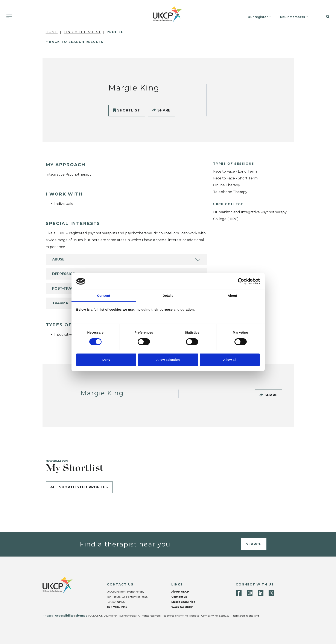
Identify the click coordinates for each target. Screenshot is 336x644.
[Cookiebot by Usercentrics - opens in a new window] (241, 281)
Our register (258, 17)
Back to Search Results (76, 42)
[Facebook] (239, 593)
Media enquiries (183, 602)
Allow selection (168, 360)
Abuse (58, 259)
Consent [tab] (104, 296)
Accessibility (64, 616)
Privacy (48, 616)
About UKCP (180, 592)
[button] (325, 17)
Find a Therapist (82, 32)
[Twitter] (271, 593)
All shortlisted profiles (79, 487)
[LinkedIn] (261, 593)
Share (161, 110)
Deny (106, 360)
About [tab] (233, 296)
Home (52, 32)
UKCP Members (293, 17)
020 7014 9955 (117, 607)
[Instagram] (250, 593)
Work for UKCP (182, 607)
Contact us (179, 597)
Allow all (230, 360)
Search (254, 544)
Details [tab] (168, 296)
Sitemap (81, 616)
